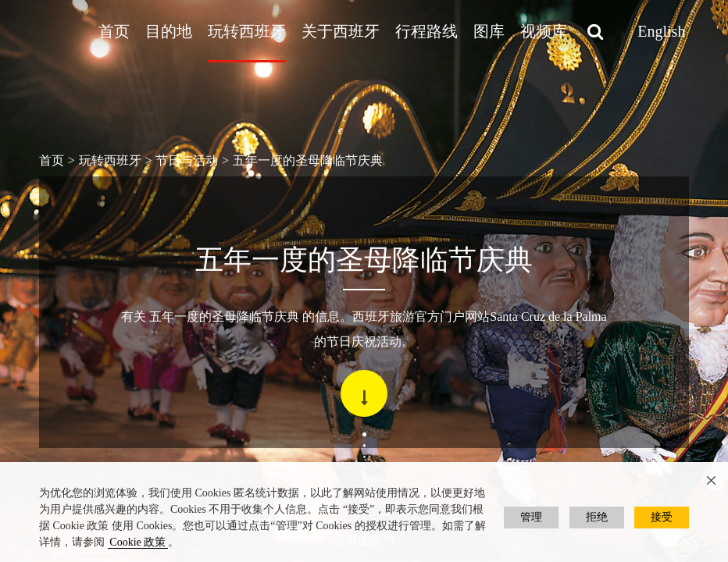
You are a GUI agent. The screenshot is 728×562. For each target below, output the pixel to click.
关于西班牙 (341, 31)
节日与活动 (187, 160)
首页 (114, 31)
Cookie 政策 (137, 542)
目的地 (169, 31)
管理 (531, 517)
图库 (489, 31)
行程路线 (426, 31)
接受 (662, 517)
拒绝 (597, 517)
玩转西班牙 (247, 31)
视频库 (544, 31)
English (661, 31)
